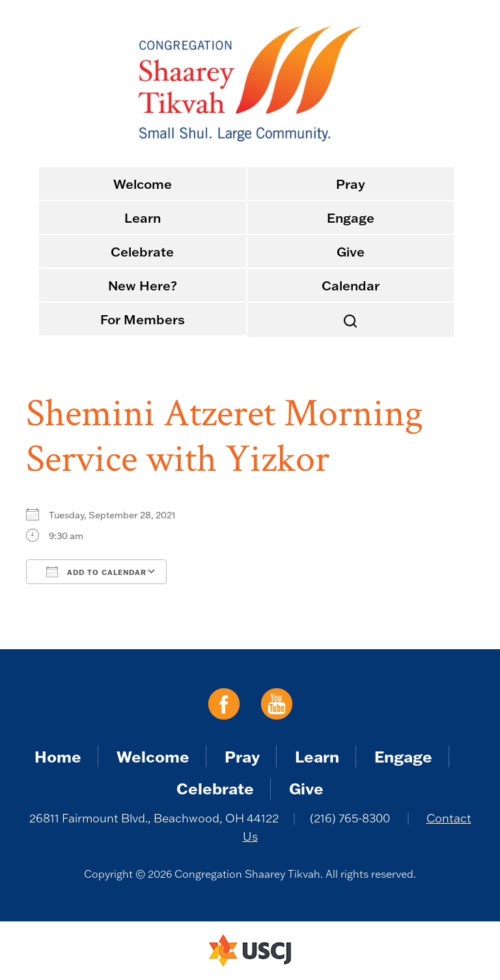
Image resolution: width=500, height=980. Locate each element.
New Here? (143, 285)
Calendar (351, 285)
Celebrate (142, 251)
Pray (351, 184)
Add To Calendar (96, 572)
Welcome (143, 184)
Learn (143, 217)
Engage (351, 217)
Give (351, 251)
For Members (143, 319)
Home (58, 756)
